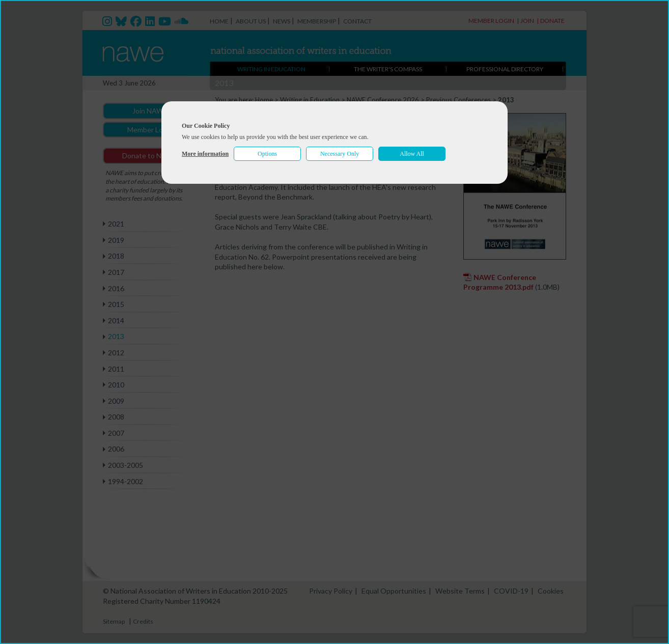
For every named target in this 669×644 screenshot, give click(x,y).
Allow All (412, 154)
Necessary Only (340, 154)
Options (267, 154)
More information (205, 154)
